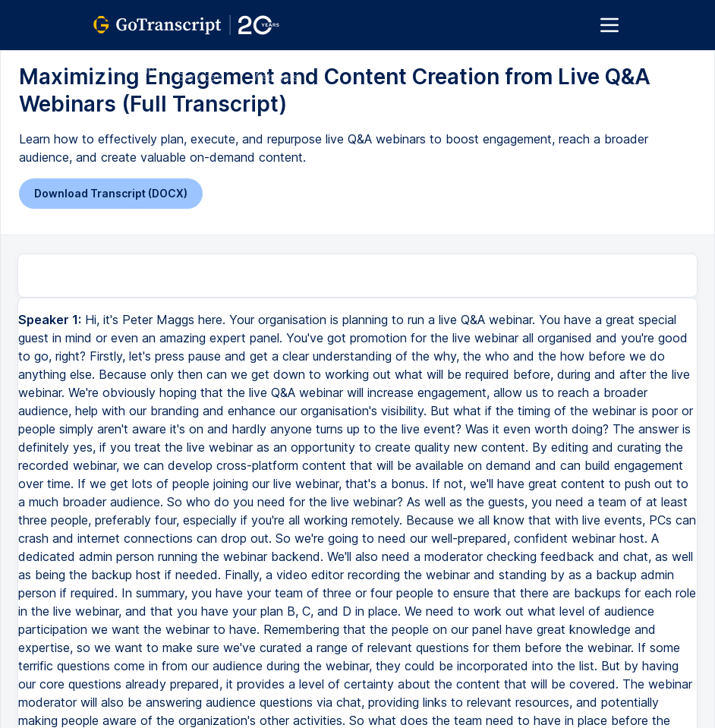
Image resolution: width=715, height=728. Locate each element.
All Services (200, 69)
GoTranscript (126, 69)
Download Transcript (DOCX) (111, 193)
